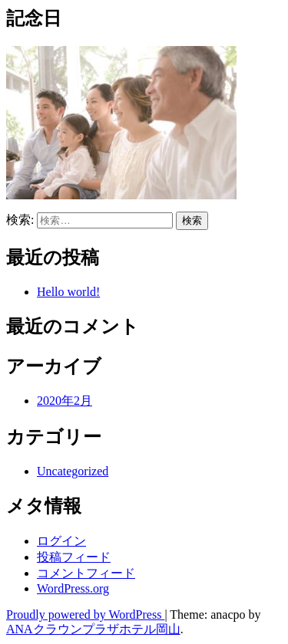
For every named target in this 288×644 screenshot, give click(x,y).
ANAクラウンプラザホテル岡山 (93, 629)
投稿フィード (74, 557)
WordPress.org (73, 588)
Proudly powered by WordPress (85, 614)
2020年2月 (65, 401)
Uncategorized (73, 471)
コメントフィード (86, 573)
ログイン (61, 541)
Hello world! (68, 292)
